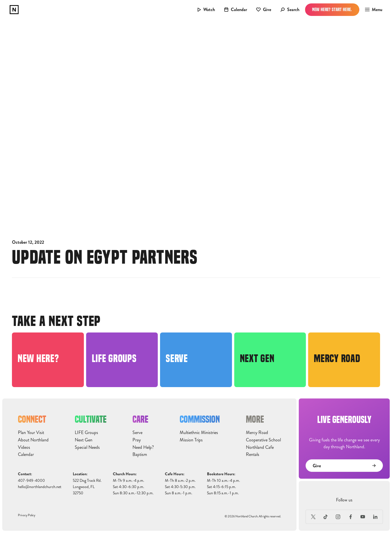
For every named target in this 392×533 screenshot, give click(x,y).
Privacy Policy (27, 515)
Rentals (253, 455)
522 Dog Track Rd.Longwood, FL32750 (87, 487)
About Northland (33, 440)
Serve (137, 433)
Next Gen (84, 440)
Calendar (26, 455)
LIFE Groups (86, 433)
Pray (137, 440)
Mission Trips (191, 440)
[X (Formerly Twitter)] (313, 517)
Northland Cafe (260, 447)
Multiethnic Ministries (199, 433)
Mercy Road (257, 433)
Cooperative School (263, 440)
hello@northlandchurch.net (40, 487)
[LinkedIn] (375, 517)
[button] (372, 10)
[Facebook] (350, 517)
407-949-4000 (31, 481)
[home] (14, 10)
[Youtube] (363, 517)
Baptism (140, 455)
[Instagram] (338, 517)
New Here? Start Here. (332, 10)
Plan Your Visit (31, 433)
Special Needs (87, 447)
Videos (24, 447)
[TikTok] (326, 517)
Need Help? (143, 447)
